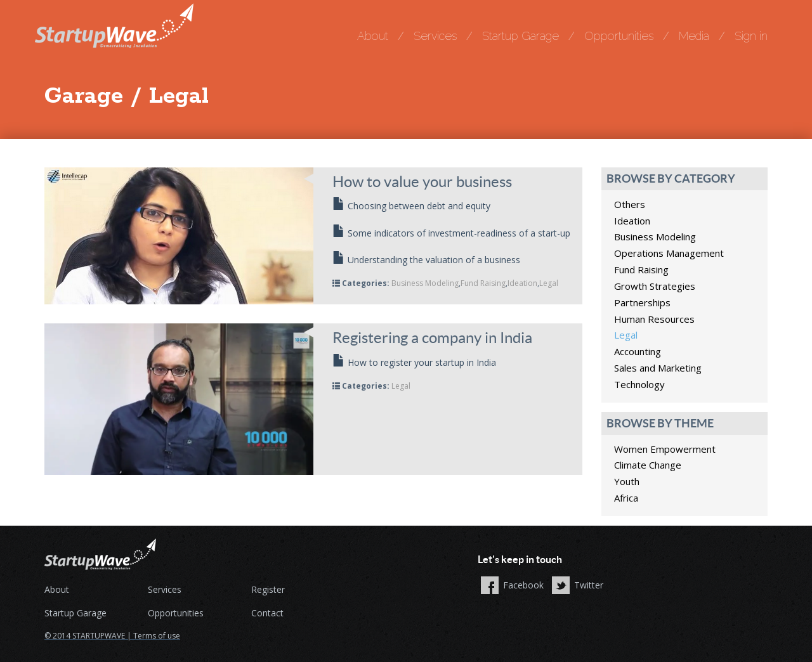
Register (268, 589)
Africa (626, 498)
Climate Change (648, 465)
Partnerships (642, 302)
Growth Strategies (655, 286)
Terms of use (157, 636)
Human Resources (654, 319)
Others (630, 204)
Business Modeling (425, 283)
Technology (639, 384)
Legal (549, 283)
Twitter (589, 585)
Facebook (523, 585)
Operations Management (669, 253)
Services (435, 36)
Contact (267, 613)
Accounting (638, 351)
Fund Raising (483, 283)
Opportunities (619, 36)
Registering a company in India (432, 338)
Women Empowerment (665, 449)
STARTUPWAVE (99, 636)
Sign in (751, 36)
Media (694, 36)
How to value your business (422, 182)
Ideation (522, 283)
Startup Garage (521, 36)
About (373, 36)
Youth (627, 481)
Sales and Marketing (658, 368)
